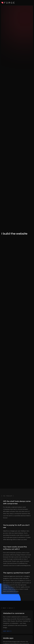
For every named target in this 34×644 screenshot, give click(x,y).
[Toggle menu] (32, 3)
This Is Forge (8, 3)
